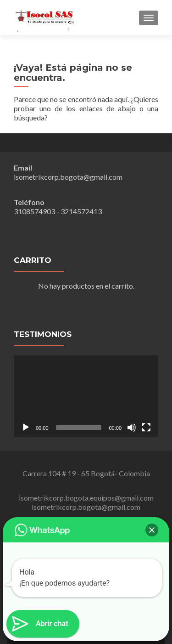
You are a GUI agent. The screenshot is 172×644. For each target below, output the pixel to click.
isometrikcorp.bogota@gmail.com (68, 177)
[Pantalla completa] (146, 427)
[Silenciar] (132, 427)
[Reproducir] (26, 427)
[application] (86, 396)
